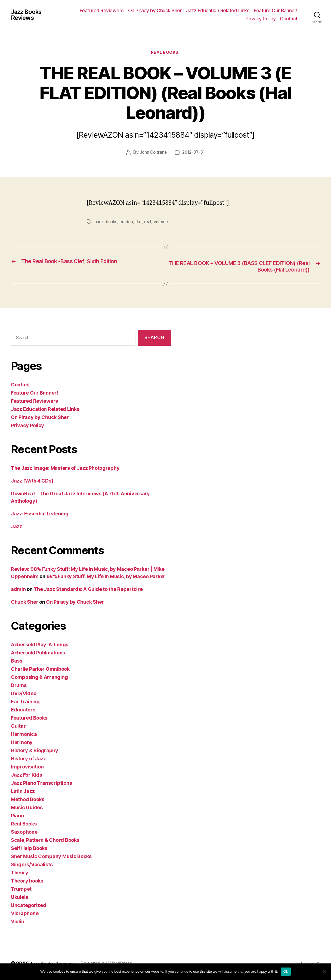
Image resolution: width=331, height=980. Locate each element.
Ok (286, 971)
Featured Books (29, 719)
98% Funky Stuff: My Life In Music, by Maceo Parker (106, 578)
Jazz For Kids (27, 776)
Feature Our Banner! (276, 10)
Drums (19, 687)
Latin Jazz (23, 792)
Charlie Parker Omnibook (40, 670)
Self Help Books (29, 850)
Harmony (22, 744)
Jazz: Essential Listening (40, 515)
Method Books (28, 801)
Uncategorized (29, 907)
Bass (17, 662)
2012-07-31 (194, 153)
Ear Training (25, 703)
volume (164, 223)
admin (18, 590)
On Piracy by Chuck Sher (155, 10)
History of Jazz (28, 760)
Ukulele (20, 898)
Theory (19, 874)
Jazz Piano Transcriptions (41, 784)
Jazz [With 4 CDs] (32, 482)
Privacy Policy (261, 19)
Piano (17, 817)
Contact (289, 19)
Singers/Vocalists (32, 866)
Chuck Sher (24, 603)
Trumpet (21, 890)
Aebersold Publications (38, 654)
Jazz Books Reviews (28, 15)
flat (141, 223)
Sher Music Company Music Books (51, 858)
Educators (23, 711)
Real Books (165, 53)
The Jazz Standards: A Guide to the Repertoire (88, 590)
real (150, 223)
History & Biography (35, 752)
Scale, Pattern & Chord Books (45, 841)
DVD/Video (24, 695)
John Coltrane (152, 153)
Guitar (18, 727)
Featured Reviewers (102, 10)
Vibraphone (25, 915)
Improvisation (27, 768)
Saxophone (24, 833)
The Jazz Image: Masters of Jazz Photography (65, 469)
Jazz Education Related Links (218, 10)
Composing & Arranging (39, 678)
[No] (324, 972)
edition (129, 223)
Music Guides (27, 809)
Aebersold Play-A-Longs (40, 646)
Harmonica (24, 735)
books (113, 223)
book (100, 223)
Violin (17, 923)
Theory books (27, 882)
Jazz (16, 528)
